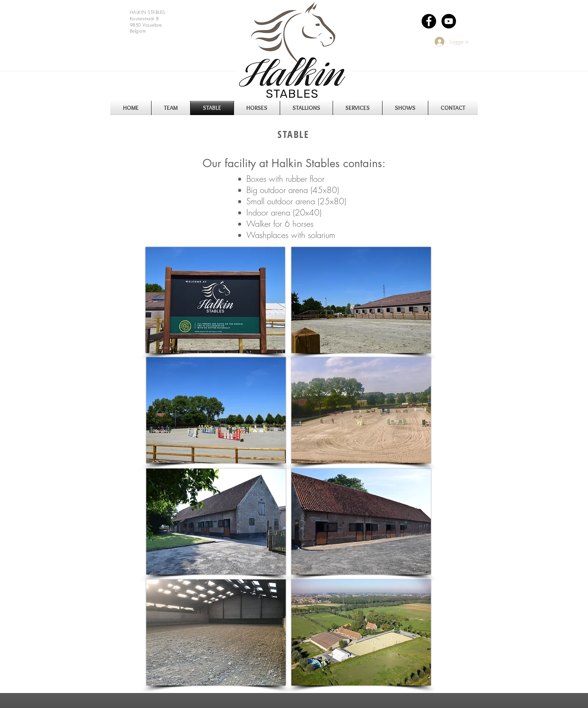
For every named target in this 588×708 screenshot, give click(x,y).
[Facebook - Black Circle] (429, 21)
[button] (171, 108)
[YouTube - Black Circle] (449, 21)
